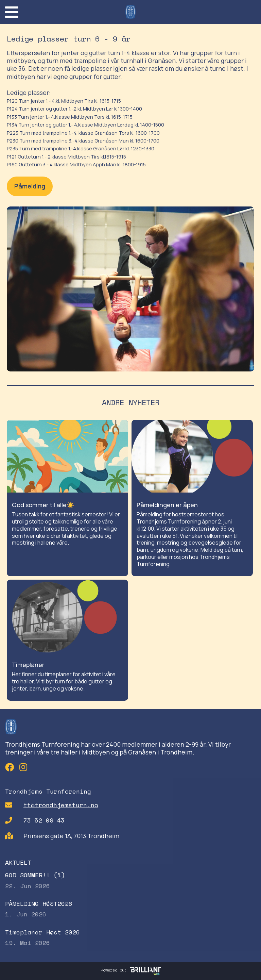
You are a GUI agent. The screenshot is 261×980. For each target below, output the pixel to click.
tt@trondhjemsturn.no (61, 805)
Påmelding (30, 186)
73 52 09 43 (44, 820)
